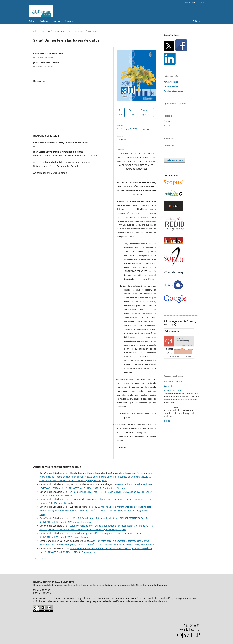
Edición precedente (173, 381)
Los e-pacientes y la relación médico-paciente (93, 533)
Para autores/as (171, 86)
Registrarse (190, 2)
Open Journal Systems (175, 104)
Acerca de (70, 21)
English (167, 121)
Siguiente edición (172, 386)
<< (35, 559)
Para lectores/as (171, 82)
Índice (167, 421)
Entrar (202, 2)
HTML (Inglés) (145, 112)
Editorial (102, 499)
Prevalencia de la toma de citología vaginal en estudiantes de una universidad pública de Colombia (90, 477)
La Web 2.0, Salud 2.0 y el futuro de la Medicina (94, 518)
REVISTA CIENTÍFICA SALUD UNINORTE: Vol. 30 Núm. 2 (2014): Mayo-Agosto (116, 545)
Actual (32, 21)
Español (168, 126)
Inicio (36, 31)
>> (47, 559)
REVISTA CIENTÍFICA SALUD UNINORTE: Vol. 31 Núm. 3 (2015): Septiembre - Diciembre (83, 488)
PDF (121, 115)
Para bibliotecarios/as (173, 91)
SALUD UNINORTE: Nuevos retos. (87, 492)
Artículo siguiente (173, 391)
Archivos (44, 21)
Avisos (57, 21)
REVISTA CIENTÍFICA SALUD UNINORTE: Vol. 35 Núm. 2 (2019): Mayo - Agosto (87, 529)
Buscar (197, 21)
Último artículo (171, 407)
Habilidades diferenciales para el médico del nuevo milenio (100, 548)
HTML (132, 115)
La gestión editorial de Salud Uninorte (133, 484)
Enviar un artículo (174, 160)
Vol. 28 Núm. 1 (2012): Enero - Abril (69, 31)
